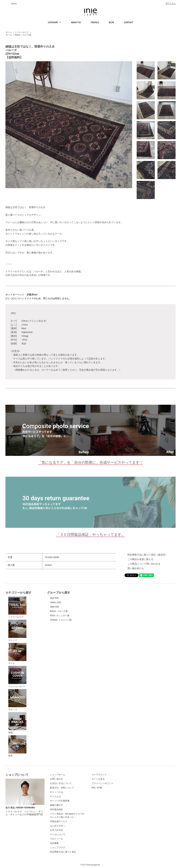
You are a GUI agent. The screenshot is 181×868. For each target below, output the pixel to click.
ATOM (99, 788)
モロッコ (17, 700)
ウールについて (58, 834)
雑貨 (17, 723)
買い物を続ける (136, 568)
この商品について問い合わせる (144, 564)
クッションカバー (17, 677)
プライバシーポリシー (102, 783)
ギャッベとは (56, 792)
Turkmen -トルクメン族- (61, 620)
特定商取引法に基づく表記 (63, 852)
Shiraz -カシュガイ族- (60, 616)
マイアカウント (99, 775)
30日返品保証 (56, 809)
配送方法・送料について (62, 788)
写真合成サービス (59, 821)
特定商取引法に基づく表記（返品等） (147, 555)
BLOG (111, 22)
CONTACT (129, 22)
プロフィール (56, 839)
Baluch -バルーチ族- (23, 35)
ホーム (9, 32)
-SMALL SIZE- (56, 602)
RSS (93, 788)
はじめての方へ (58, 826)
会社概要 (54, 843)
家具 (17, 746)
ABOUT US (76, 22)
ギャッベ (17, 631)
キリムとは (55, 796)
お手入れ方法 (56, 830)
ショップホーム (58, 775)
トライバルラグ (22, 32)
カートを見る (98, 779)
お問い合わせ (56, 779)
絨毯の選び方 (56, 805)
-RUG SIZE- (54, 598)
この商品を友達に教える (140, 559)
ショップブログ (58, 848)
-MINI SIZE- (55, 607)
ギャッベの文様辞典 (60, 801)
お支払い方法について (61, 783)
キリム (17, 654)
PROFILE (95, 22)
